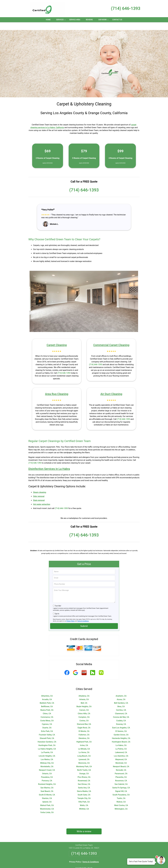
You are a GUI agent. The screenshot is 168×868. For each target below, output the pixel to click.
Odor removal (39, 489)
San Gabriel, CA (121, 776)
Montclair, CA (121, 755)
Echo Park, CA (47, 723)
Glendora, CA (84, 730)
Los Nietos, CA (47, 752)
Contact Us (117, 20)
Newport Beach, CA (121, 759)
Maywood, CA (121, 752)
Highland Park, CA (84, 734)
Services (61, 20)
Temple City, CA (84, 791)
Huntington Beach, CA (121, 734)
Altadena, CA (84, 688)
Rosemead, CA (84, 773)
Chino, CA (47, 706)
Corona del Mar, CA (121, 709)
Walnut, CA (121, 794)
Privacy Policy (71, 613)
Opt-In (57, 606)
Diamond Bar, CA (84, 716)
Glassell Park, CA (47, 730)
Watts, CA (84, 798)
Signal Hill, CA (121, 783)
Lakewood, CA (121, 745)
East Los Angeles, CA (121, 720)
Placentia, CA (121, 769)
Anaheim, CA (121, 688)
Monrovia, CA (84, 755)
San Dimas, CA (84, 776)
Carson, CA (84, 702)
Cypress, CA (47, 716)
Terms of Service (101, 863)
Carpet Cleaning (57, 337)
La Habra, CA (121, 738)
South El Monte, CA (47, 787)
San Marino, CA (47, 780)
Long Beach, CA (84, 748)
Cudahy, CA (121, 713)
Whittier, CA (84, 801)
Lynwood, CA (84, 752)
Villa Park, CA (84, 794)
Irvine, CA (84, 738)
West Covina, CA (121, 798)
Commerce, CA (47, 709)
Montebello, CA (47, 759)
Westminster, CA (47, 801)
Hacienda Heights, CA (121, 730)
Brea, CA (121, 699)
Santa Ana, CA (84, 780)
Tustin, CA (121, 791)
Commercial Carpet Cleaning (111, 337)
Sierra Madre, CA (84, 783)
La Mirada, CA (84, 741)
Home (48, 20)
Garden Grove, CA (121, 727)
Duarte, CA (47, 720)
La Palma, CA (121, 741)
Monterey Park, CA (84, 759)
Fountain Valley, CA (47, 727)
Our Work (104, 20)
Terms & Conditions (83, 613)
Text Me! (58, 598)
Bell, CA (84, 695)
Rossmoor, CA (121, 773)
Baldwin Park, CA (47, 695)
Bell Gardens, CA (121, 695)
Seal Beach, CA (47, 783)
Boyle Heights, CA (84, 699)
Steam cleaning (40, 485)
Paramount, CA (121, 766)
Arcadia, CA (47, 692)
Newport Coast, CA (47, 762)
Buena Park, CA (47, 702)
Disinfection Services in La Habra (49, 461)
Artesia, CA (84, 692)
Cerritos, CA (121, 702)
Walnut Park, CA (47, 798)
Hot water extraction (42, 497)
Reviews (89, 20)
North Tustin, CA (84, 762)
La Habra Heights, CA (47, 741)
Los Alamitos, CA (121, 748)
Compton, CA (84, 709)
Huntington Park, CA (47, 738)
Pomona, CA (47, 773)
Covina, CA (84, 713)
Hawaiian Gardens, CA (47, 734)
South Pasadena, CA (121, 787)
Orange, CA (84, 766)
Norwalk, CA (121, 762)
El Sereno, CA (121, 723)
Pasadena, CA (47, 769)
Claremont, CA (121, 706)
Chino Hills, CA (84, 706)
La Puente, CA (47, 745)
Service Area (75, 20)
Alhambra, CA (47, 688)
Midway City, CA (47, 755)
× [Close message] (154, 859)
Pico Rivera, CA (84, 769)
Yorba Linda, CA (47, 805)
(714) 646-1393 (126, 8)
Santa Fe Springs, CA (121, 780)
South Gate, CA (84, 787)
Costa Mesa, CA (47, 713)
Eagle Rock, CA (84, 720)
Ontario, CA (47, 766)
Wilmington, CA (121, 801)
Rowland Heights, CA (47, 776)
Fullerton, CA (84, 727)
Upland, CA (47, 794)
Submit (84, 618)
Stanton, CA (47, 791)
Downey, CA (121, 716)
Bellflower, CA (47, 699)
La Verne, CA (84, 745)
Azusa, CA (121, 692)
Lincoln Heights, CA (47, 748)
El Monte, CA (84, 723)
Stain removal (39, 493)
